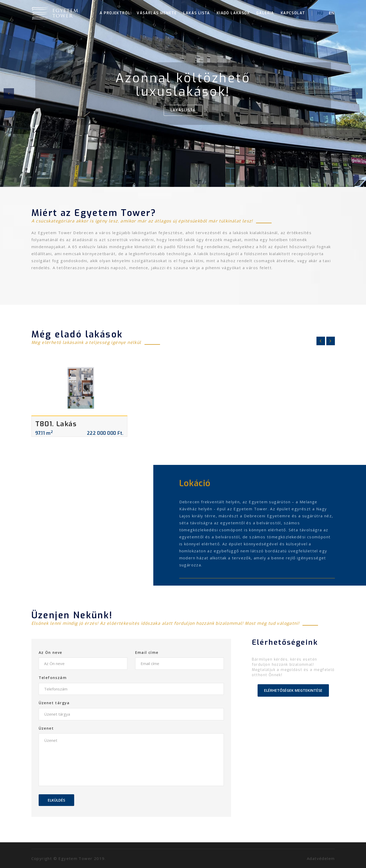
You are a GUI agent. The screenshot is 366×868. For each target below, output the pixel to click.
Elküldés (56, 800)
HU (320, 13)
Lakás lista (196, 13)
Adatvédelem (321, 858)
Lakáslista (183, 110)
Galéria (265, 13)
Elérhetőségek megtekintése (293, 690)
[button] (9, 93)
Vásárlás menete (157, 13)
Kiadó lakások (233, 13)
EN (332, 13)
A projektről (115, 13)
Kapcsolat (293, 13)
